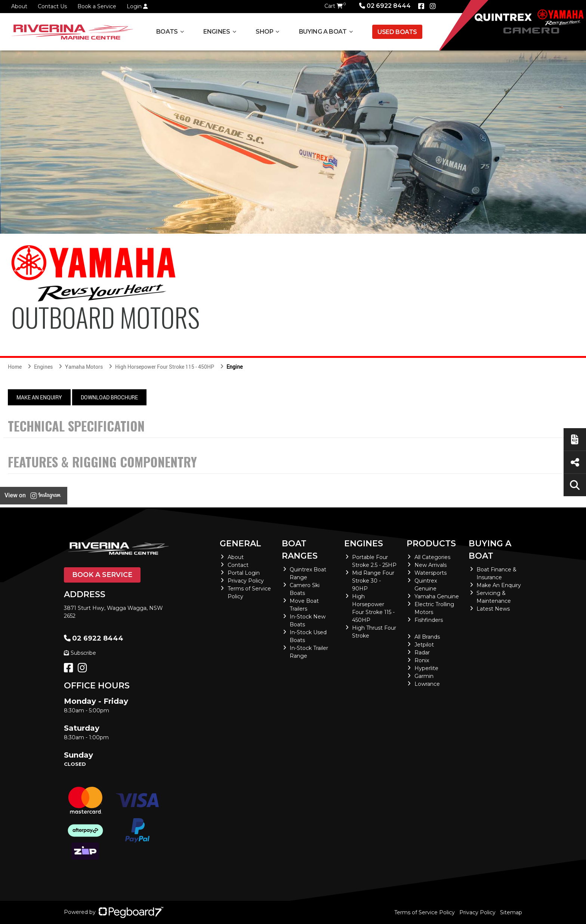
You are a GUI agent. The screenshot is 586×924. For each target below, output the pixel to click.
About (19, 6)
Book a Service (97, 6)
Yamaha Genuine (437, 596)
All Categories (432, 557)
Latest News (493, 609)
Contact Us (52, 6)
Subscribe (80, 653)
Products (431, 544)
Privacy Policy (246, 581)
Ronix (422, 660)
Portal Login (244, 573)
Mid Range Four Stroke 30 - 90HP (373, 581)
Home (15, 367)
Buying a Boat (323, 32)
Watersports (431, 573)
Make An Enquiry (39, 397)
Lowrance (427, 684)
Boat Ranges (300, 550)
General (240, 544)
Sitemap (511, 912)
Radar (422, 653)
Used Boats (397, 32)
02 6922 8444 (385, 6)
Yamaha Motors (84, 367)
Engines (217, 32)
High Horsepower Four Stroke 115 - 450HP (165, 367)
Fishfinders (429, 620)
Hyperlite (426, 668)
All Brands (427, 637)
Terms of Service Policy (425, 912)
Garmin (424, 676)
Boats (167, 32)
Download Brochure (109, 397)
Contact (238, 565)
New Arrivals (431, 565)
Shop (264, 32)
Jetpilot (424, 645)
